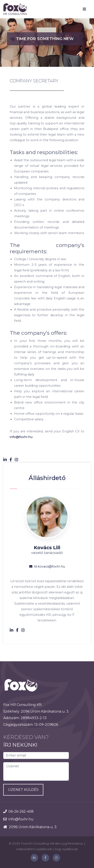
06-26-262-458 (21, 811)
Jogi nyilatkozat (66, 849)
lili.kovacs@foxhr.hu (47, 566)
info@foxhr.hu (21, 437)
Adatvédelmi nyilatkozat (34, 849)
